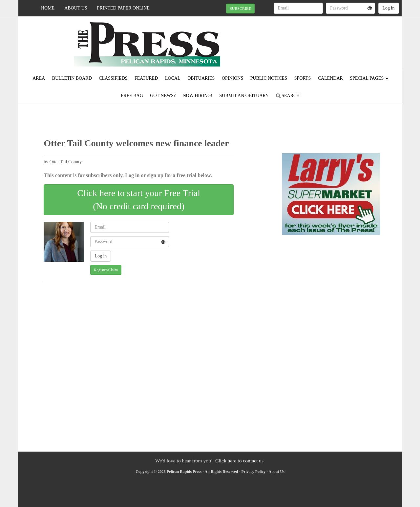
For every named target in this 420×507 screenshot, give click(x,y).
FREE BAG (132, 96)
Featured (146, 78)
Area (39, 78)
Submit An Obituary (244, 96)
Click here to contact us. (240, 461)
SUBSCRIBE (240, 9)
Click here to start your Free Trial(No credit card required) (139, 200)
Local (173, 78)
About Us (76, 8)
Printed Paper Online (124, 8)
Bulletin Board (72, 78)
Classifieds (113, 78)
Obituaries (201, 78)
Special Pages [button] (369, 78)
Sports (303, 78)
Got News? (163, 96)
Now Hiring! (198, 96)
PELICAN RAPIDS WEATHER (342, 39)
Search (288, 96)
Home (48, 8)
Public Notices (269, 78)
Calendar (330, 78)
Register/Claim (106, 270)
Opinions (232, 78)
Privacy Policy (254, 472)
